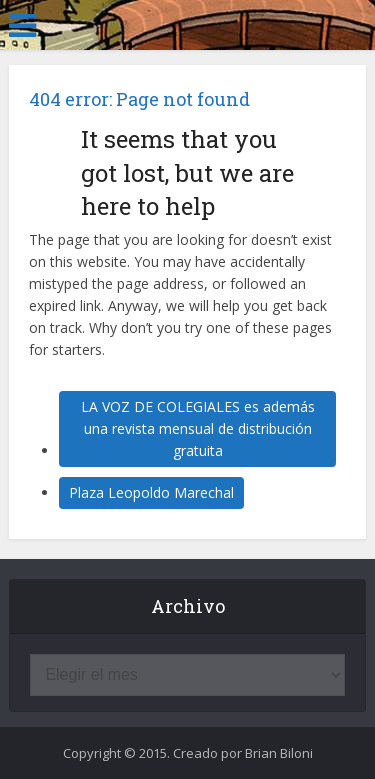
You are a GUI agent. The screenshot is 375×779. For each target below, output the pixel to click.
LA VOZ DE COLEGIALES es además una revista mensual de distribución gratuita (198, 428)
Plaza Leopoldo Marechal (151, 492)
